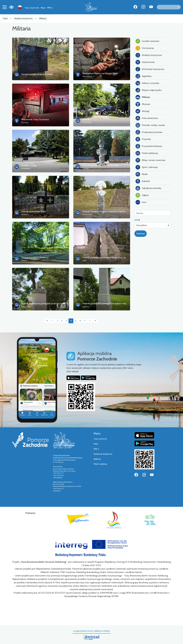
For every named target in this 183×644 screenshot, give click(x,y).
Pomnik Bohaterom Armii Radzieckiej (100, 165)
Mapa (43, 8)
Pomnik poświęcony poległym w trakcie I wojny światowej (111, 303)
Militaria (43, 18)
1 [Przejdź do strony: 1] (57, 321)
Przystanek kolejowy (149, 146)
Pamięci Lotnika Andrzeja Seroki (37, 74)
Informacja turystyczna (150, 69)
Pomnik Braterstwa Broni (34, 211)
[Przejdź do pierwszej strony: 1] (47, 321)
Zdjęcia (142, 195)
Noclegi (142, 111)
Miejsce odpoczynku (149, 90)
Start (5, 18)
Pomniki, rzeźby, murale (150, 125)
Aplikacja (97, 459)
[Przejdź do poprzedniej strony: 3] (53, 321)
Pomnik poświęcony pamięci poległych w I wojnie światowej (112, 257)
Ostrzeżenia (145, 48)
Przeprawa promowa (149, 132)
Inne (141, 202)
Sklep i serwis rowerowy (150, 160)
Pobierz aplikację (100, 464)
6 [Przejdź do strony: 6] (80, 321)
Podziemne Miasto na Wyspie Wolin (100, 73)
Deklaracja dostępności (103, 454)
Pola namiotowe (147, 118)
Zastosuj (140, 234)
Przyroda (143, 139)
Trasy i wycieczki (32, 8)
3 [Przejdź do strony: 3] (66, 321)
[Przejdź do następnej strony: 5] (90, 321)
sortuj (137, 220)
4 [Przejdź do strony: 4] (71, 321)
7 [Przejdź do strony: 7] (85, 321)
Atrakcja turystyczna (149, 55)
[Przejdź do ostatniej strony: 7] (95, 321)
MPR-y (50, 8)
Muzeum (143, 104)
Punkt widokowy (147, 153)
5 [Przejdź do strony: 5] (76, 321)
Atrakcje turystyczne (23, 18)
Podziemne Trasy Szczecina (35, 119)
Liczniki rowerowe (147, 41)
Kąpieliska (143, 76)
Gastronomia (145, 62)
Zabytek (143, 181)
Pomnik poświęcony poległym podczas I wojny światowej (49, 303)
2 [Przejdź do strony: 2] (62, 321)
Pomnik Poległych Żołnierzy (35, 257)
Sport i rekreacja (147, 167)
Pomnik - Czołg (29, 165)
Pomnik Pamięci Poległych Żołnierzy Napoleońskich (108, 211)
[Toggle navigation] (5, 7)
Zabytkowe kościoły (148, 188)
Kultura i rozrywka (147, 83)
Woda (142, 174)
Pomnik (86, 119)
